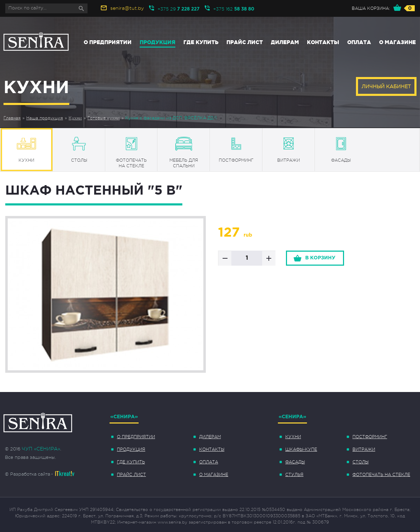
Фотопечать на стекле (381, 475)
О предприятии (108, 42)
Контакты (323, 42)
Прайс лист (245, 42)
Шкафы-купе (301, 449)
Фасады (295, 462)
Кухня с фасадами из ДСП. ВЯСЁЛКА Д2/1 (171, 118)
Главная (12, 118)
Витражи (364, 449)
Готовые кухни (104, 118)
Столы (360, 462)
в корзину (320, 258)
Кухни (75, 118)
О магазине (397, 42)
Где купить (201, 42)
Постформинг (370, 437)
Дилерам (285, 42)
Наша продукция (45, 118)
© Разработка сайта (27, 474)
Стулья (294, 475)
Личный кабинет (386, 86)
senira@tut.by (127, 8)
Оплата (359, 42)
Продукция (157, 42)
